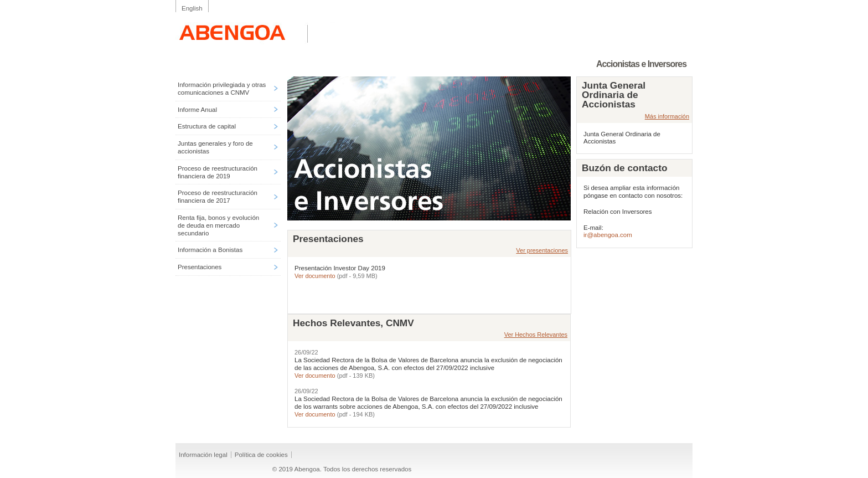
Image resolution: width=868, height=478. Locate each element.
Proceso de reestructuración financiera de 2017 (218, 197)
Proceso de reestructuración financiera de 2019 (218, 172)
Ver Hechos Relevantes (536, 335)
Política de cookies (261, 455)
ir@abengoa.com (608, 235)
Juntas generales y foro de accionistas (215, 147)
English (192, 8)
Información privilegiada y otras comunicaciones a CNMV (222, 89)
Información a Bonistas (210, 250)
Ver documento (316, 276)
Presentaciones (200, 267)
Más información (667, 116)
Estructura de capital (207, 126)
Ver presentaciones (542, 250)
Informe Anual (197, 110)
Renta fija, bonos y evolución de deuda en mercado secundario (218, 225)
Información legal (203, 455)
